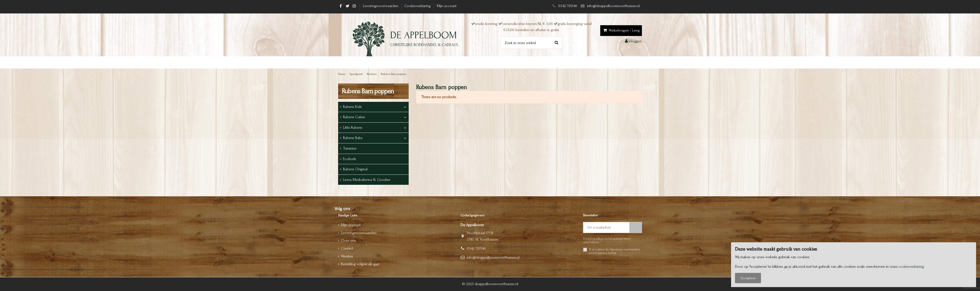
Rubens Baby (353, 138)
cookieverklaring (911, 267)
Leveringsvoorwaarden (381, 6)
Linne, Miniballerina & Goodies (367, 180)
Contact (347, 248)
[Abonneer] (636, 227)
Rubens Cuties (354, 117)
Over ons (349, 241)
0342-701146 (568, 6)
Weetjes (347, 256)
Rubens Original (355, 169)
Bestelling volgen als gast (360, 264)
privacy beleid (607, 253)
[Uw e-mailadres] (606, 227)
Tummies (350, 148)
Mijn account (447, 6)
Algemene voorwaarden (625, 249)
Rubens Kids (352, 107)
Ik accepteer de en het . (614, 251)
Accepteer (748, 278)
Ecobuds (350, 159)
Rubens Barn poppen (368, 91)
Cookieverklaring (418, 6)
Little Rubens (353, 128)
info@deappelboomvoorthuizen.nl (614, 6)
